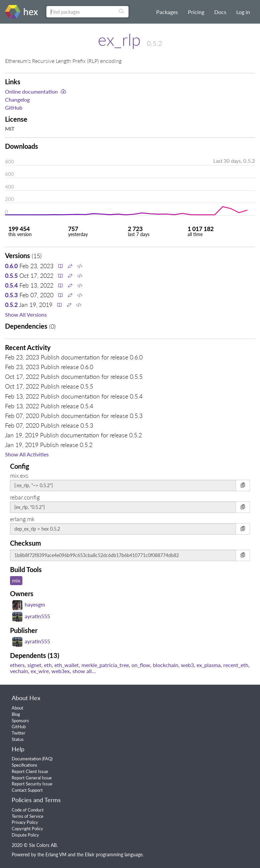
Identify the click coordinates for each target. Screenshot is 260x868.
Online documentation (31, 91)
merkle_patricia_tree (105, 665)
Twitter (19, 733)
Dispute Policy (25, 835)
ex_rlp (119, 39)
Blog (16, 714)
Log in (243, 12)
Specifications (25, 765)
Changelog (17, 99)
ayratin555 (31, 616)
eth (48, 665)
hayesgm (29, 604)
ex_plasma (209, 665)
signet (34, 665)
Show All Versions (26, 314)
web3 (187, 665)
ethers (17, 665)
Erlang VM (56, 854)
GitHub (14, 107)
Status (18, 739)
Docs (220, 12)
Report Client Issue (30, 771)
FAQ (47, 759)
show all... (84, 671)
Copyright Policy (27, 829)
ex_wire (40, 671)
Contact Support (27, 790)
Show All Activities (27, 454)
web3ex (61, 671)
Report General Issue (32, 778)
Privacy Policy (25, 822)
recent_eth (236, 665)
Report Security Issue (32, 784)
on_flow (141, 665)
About (18, 708)
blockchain (166, 665)
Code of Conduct (28, 810)
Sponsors (20, 721)
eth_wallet (67, 665)
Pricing (196, 12)
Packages (167, 12)
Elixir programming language (114, 854)
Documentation (26, 759)
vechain (19, 671)
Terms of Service (28, 816)
